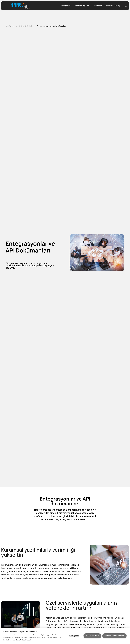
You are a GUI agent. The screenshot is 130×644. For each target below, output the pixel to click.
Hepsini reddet (92, 636)
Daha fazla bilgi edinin (24, 640)
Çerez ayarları (74, 636)
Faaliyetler (66, 6)
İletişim (109, 6)
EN (117, 6)
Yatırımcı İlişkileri (82, 6)
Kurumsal (98, 6)
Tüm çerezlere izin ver (114, 636)
